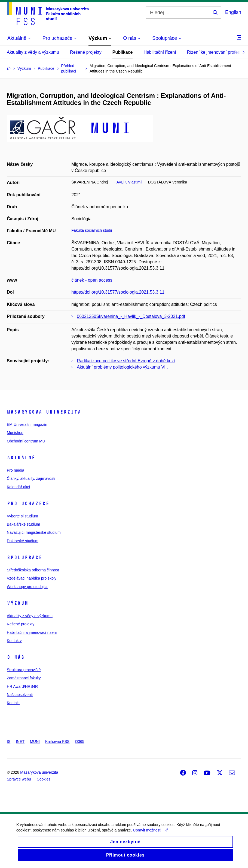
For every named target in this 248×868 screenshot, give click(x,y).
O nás (16, 657)
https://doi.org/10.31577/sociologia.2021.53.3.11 (118, 292)
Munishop (15, 433)
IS (9, 742)
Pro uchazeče (28, 504)
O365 (79, 742)
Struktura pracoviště (24, 670)
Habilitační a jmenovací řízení (32, 632)
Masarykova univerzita (44, 412)
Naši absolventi (20, 695)
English (233, 12)
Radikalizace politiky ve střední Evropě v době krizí (126, 361)
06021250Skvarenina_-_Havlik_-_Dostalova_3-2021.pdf (131, 316)
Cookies (44, 779)
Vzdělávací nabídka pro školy (32, 578)
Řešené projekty (86, 52)
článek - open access (92, 280)
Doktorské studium (23, 541)
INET (20, 742)
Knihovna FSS (57, 742)
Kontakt (13, 703)
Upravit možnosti (150, 834)
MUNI (35, 742)
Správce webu (19, 779)
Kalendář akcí (19, 487)
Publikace (123, 52)
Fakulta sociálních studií (92, 230)
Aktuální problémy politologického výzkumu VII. (122, 367)
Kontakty (14, 641)
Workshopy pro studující (27, 587)
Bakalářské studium (23, 524)
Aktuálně (21, 458)
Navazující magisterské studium (34, 532)
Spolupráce (25, 557)
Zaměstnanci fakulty (24, 678)
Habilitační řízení (160, 52)
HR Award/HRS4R (22, 686)
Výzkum (17, 603)
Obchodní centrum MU (26, 441)
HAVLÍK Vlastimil (128, 182)
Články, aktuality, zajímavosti (31, 478)
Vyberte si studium (22, 516)
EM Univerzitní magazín (27, 424)
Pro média (16, 470)
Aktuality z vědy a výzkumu (33, 52)
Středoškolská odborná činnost (33, 570)
